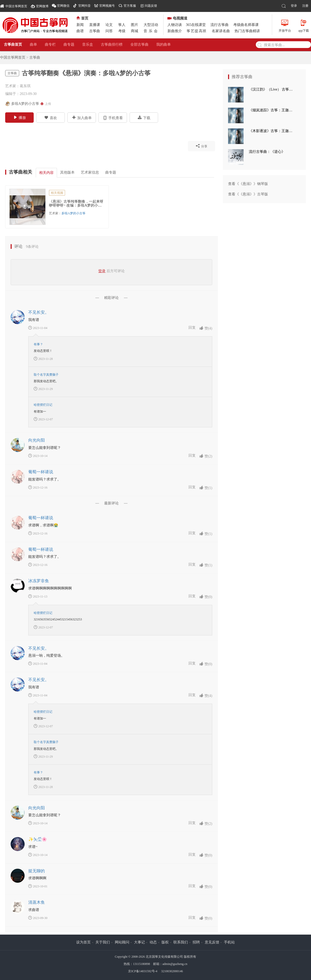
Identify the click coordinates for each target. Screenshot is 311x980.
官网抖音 (84, 6)
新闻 (80, 25)
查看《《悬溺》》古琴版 (248, 194)
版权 (165, 942)
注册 (305, 6)
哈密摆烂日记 (43, 405)
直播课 (95, 25)
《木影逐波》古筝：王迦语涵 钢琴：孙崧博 (272, 131)
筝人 (122, 25)
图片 (135, 25)
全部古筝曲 (139, 44)
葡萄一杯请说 (41, 472)
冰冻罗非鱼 (39, 581)
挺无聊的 (37, 871)
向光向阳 (37, 440)
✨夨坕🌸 (38, 839)
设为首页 (83, 942)
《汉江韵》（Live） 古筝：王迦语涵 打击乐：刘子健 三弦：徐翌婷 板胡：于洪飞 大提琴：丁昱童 (272, 89)
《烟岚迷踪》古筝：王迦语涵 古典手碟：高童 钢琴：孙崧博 (272, 110)
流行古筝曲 (220, 25)
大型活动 (151, 25)
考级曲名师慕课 (246, 25)
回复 (192, 328)
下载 (144, 118)
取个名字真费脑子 (46, 375)
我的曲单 (164, 44)
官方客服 (130, 6)
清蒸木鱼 (37, 902)
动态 (153, 942)
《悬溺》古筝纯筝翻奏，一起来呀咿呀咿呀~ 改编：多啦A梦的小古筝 (76, 205)
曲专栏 (50, 44)
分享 (202, 146)
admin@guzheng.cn (175, 964)
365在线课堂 (196, 25)
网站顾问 (122, 942)
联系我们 (181, 942)
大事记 (139, 942)
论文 (109, 25)
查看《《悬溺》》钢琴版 (248, 184)
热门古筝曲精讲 (247, 31)
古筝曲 (95, 31)
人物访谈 (175, 25)
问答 (109, 31)
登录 (294, 6)
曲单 (33, 44)
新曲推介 (175, 31)
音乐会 (151, 31)
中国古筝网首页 (14, 6)
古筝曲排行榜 (112, 44)
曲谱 (80, 31)
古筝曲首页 (13, 44)
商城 (135, 31)
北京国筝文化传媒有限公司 (164, 957)
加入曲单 (82, 118)
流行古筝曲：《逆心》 (267, 152)
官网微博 (42, 6)
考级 (122, 31)
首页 (82, 18)
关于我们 (103, 942)
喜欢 (51, 118)
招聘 (196, 942)
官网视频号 (107, 6)
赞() (206, 328)
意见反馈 (212, 942)
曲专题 (69, 44)
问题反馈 (151, 6)
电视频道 (177, 18)
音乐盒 (88, 44)
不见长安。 (39, 312)
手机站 (229, 942)
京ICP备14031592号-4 (143, 971)
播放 (20, 117)
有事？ (38, 344)
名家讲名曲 (221, 31)
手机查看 (113, 118)
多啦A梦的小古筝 (73, 213)
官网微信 (63, 6)
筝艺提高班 (197, 31)
